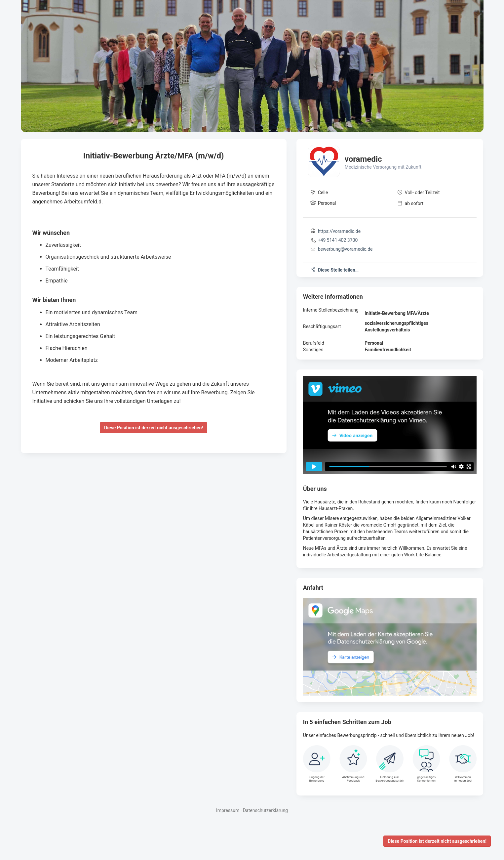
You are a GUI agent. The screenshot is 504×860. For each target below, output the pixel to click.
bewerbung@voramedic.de (345, 249)
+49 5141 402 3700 (338, 240)
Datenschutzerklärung (265, 810)
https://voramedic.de (339, 231)
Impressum (228, 810)
